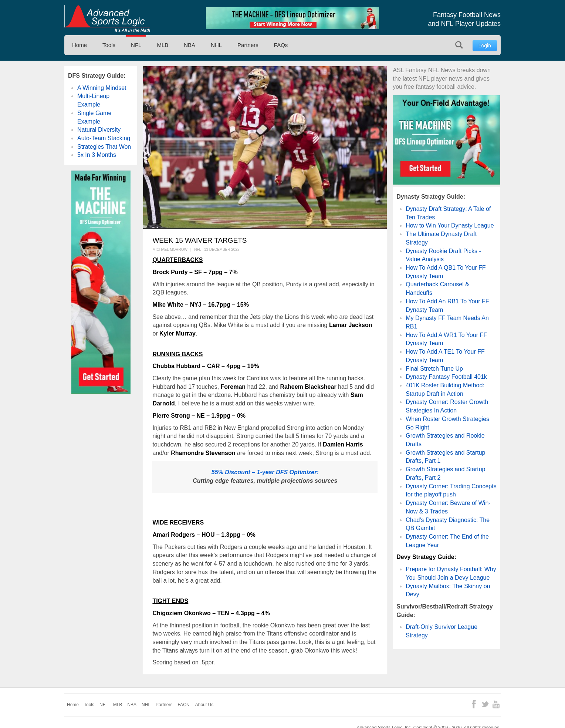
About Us (204, 705)
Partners (248, 45)
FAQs (281, 45)
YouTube (496, 704)
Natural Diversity (99, 130)
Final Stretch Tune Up (434, 369)
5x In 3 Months (97, 155)
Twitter (485, 704)
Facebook (474, 704)
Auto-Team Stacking (104, 138)
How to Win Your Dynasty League (450, 225)
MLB (163, 45)
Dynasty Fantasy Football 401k (446, 377)
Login (485, 45)
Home (79, 45)
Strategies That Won (104, 147)
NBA (190, 45)
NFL (136, 45)
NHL (216, 45)
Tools (109, 45)
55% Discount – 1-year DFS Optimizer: (265, 472)
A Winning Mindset (102, 88)
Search (459, 45)
